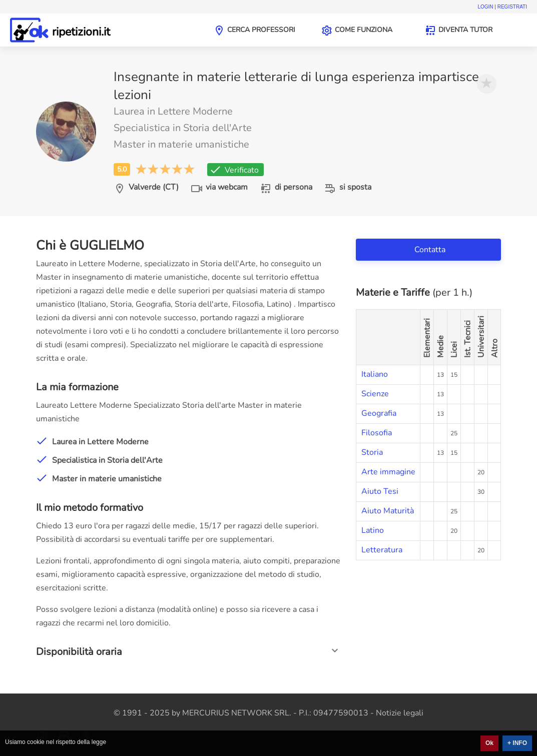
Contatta (431, 250)
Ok (489, 743)
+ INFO (517, 743)
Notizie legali (400, 713)
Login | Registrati (502, 7)
